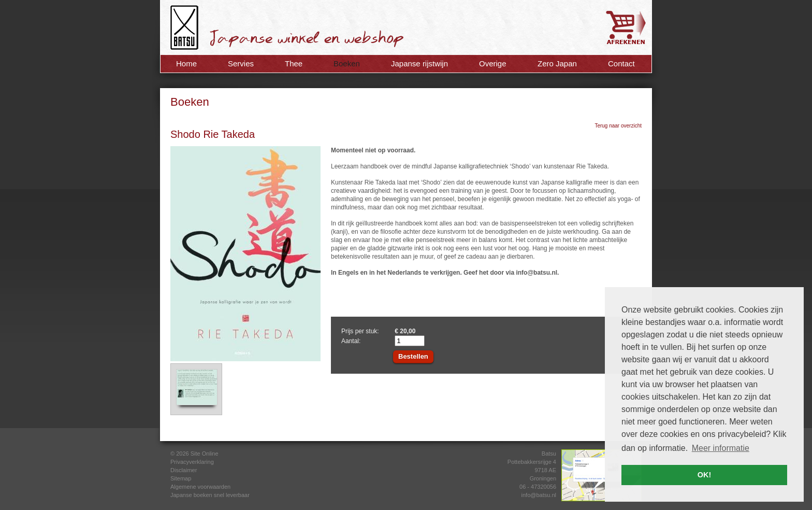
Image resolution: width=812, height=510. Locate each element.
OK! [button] (704, 475)
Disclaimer (184, 470)
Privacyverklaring (192, 462)
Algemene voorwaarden (200, 487)
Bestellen (413, 356)
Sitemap (181, 478)
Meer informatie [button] (721, 448)
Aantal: (351, 341)
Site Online (205, 454)
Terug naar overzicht (618, 126)
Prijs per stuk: (360, 331)
